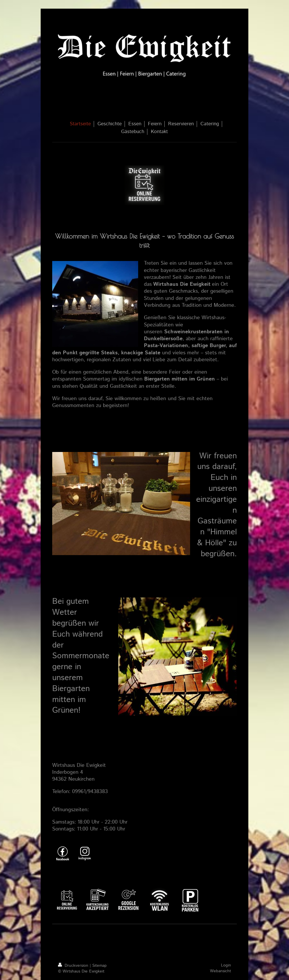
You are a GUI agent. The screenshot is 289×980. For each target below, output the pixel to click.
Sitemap (100, 966)
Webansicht (220, 971)
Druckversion (74, 966)
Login (226, 965)
